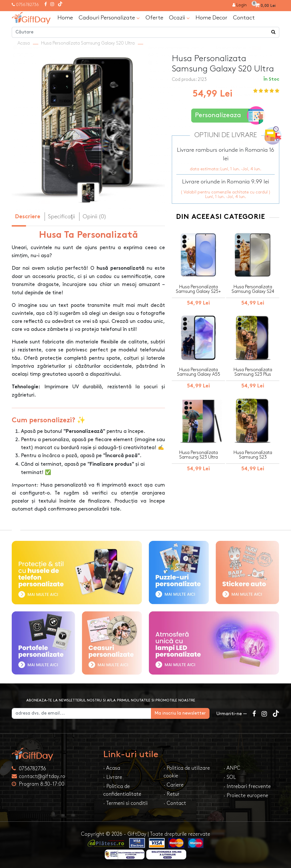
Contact (244, 18)
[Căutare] (274, 32)
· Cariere (174, 785)
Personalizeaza (227, 116)
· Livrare (113, 777)
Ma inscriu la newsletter (180, 713)
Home (65, 18)
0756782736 (27, 5)
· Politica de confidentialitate (122, 790)
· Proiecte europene (246, 796)
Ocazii (179, 18)
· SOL (230, 777)
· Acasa (112, 768)
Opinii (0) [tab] (94, 217)
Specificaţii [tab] (61, 217)
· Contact (175, 803)
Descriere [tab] (28, 217)
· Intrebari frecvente (247, 786)
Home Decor (211, 18)
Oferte (154, 18)
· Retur (172, 794)
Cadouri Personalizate (109, 18)
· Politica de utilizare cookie (187, 772)
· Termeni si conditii (125, 803)
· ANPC (232, 768)
